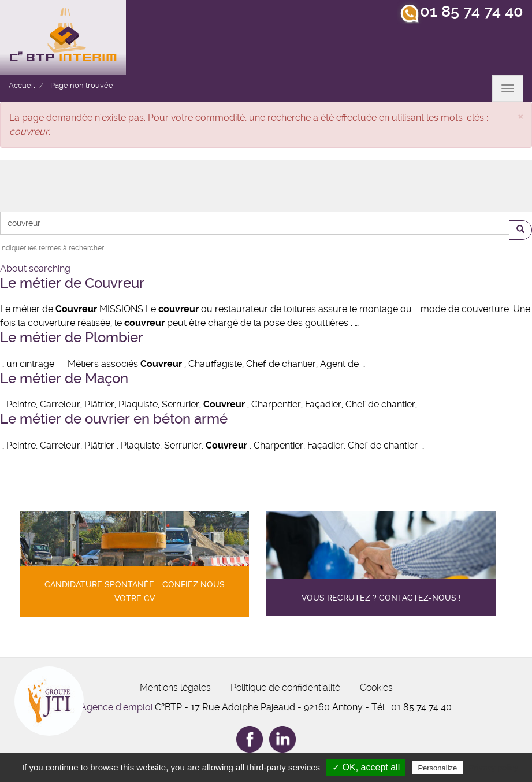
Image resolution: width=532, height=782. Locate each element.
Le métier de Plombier (72, 338)
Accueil (22, 85)
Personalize (437, 768)
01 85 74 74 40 (472, 12)
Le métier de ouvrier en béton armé (114, 419)
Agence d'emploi (116, 707)
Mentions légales (175, 688)
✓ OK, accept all (366, 767)
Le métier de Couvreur (72, 283)
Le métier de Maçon (64, 379)
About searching (35, 268)
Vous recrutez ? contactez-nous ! (381, 598)
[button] (520, 116)
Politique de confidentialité (285, 688)
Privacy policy (493, 768)
